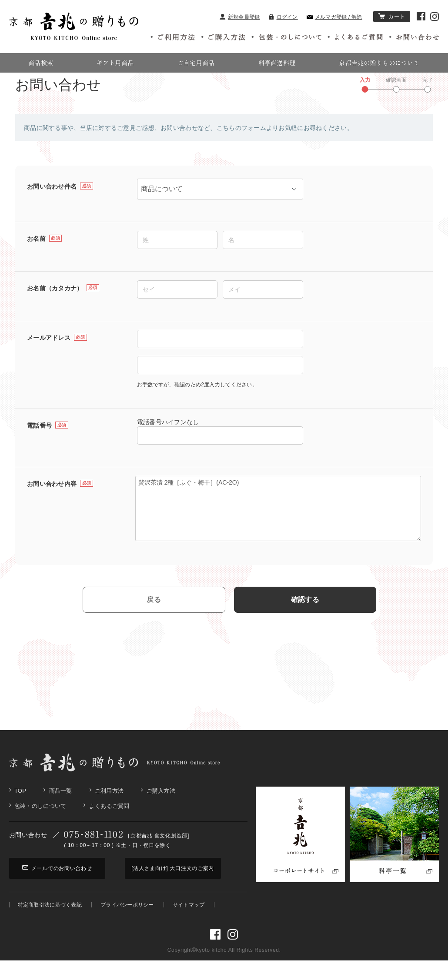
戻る (154, 620)
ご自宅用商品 (196, 63)
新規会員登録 (240, 17)
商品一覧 (61, 811)
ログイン (283, 17)
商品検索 (41, 63)
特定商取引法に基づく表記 (50, 924)
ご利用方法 (109, 811)
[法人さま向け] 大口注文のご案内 (173, 888)
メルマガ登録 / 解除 (334, 17)
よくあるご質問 (109, 826)
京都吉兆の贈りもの (31, 85)
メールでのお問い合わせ (57, 888)
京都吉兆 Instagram (435, 17)
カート (392, 16)
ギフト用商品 (115, 63)
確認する (305, 620)
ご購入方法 (161, 811)
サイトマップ (189, 924)
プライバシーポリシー (127, 924)
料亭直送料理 (277, 63)
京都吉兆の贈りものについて (379, 63)
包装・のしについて (40, 826)
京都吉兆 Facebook (421, 16)
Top (20, 811)
